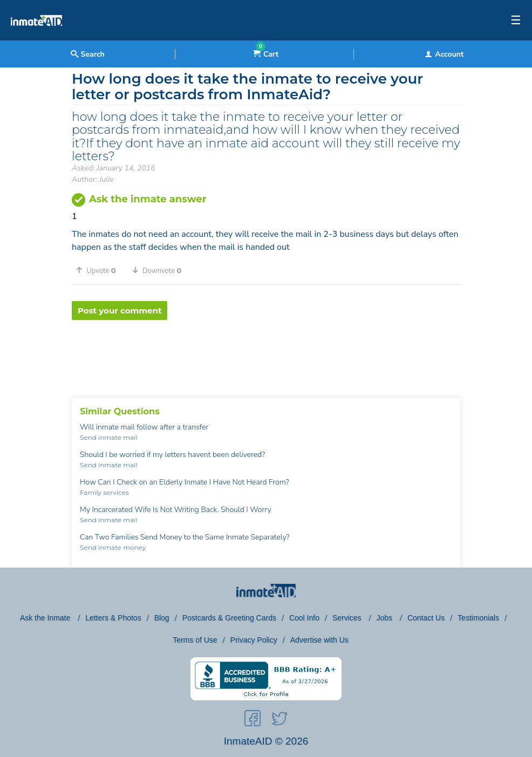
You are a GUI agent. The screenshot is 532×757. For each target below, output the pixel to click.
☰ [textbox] (516, 21)
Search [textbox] (88, 54)
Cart (266, 54)
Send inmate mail (108, 437)
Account (444, 54)
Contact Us (426, 618)
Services (348, 618)
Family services (104, 492)
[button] (100, 270)
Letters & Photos (113, 618)
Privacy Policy (254, 640)
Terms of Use (195, 640)
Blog (162, 618)
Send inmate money (113, 547)
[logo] (36, 38)
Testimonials (478, 618)
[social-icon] (253, 720)
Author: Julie (93, 179)
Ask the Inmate (46, 618)
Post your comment (120, 311)
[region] (266, 355)
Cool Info (304, 618)
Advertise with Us (319, 640)
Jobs (385, 618)
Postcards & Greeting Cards (229, 618)
